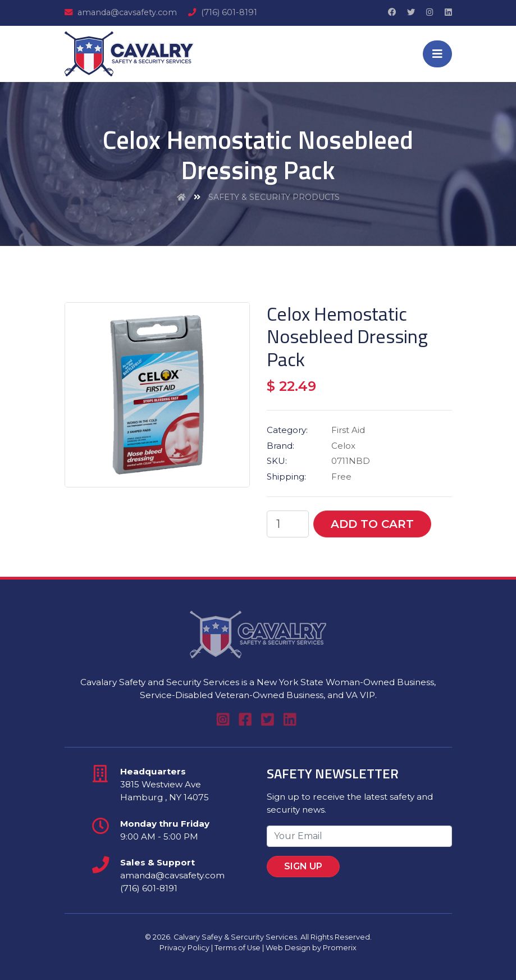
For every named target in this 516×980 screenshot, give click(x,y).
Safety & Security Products (274, 197)
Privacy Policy (184, 948)
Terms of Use (238, 948)
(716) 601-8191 (223, 12)
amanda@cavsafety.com (121, 12)
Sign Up (319, 862)
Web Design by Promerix (311, 948)
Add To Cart (372, 524)
